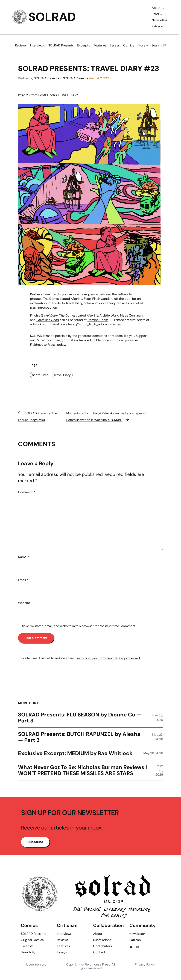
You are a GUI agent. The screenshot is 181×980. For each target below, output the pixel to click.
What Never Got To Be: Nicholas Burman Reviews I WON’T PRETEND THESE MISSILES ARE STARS (83, 772)
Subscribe (36, 846)
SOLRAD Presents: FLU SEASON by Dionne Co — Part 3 (77, 719)
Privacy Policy (145, 968)
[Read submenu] (161, 15)
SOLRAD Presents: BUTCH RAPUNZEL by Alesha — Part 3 (80, 739)
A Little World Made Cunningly (121, 317)
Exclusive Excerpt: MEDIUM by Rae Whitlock (75, 755)
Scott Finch (40, 377)
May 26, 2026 (153, 755)
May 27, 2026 (157, 739)
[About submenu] (163, 9)
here (71, 326)
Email (23, 581)
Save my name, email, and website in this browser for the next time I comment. (79, 628)
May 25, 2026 (159, 772)
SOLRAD (52, 18)
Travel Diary (62, 377)
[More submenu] (147, 47)
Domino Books (98, 321)
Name (23, 559)
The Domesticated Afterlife (79, 317)
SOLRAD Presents (47, 80)
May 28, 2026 (157, 719)
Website (24, 604)
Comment (27, 494)
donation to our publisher (120, 342)
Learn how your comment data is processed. (108, 660)
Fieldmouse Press (97, 968)
